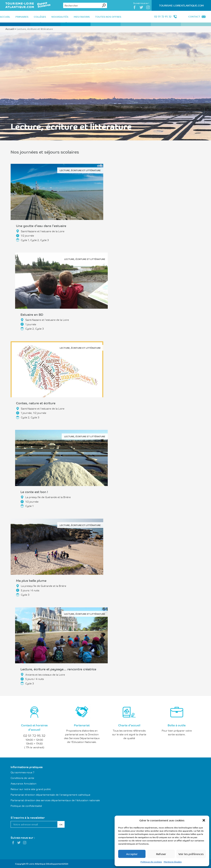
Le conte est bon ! (34, 492)
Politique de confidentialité (26, 806)
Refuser (161, 854)
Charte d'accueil (129, 725)
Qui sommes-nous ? (22, 772)
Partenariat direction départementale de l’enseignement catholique (50, 795)
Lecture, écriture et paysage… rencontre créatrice (58, 669)
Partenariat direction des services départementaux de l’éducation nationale (55, 800)
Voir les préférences (191, 854)
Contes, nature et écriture (36, 403)
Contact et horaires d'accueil (34, 727)
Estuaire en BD (32, 314)
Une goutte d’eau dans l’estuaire (41, 226)
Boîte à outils (177, 725)
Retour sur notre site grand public (31, 789)
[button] (204, 820)
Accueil (10, 29)
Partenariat (82, 725)
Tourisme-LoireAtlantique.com (181, 5)
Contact (194, 16)
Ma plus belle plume (31, 580)
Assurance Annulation (23, 783)
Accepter (132, 854)
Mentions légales (173, 862)
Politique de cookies (151, 862)
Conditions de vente (22, 778)
